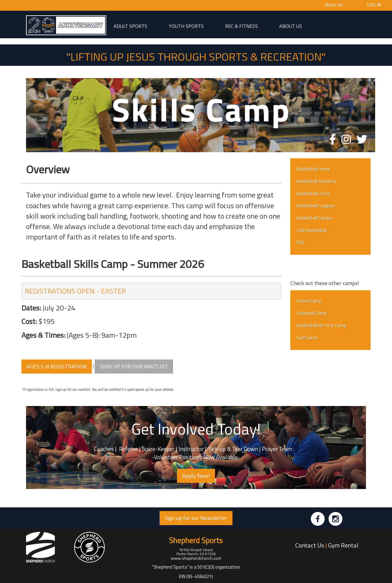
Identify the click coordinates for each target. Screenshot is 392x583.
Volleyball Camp (312, 313)
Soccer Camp (309, 301)
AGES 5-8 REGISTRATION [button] (57, 366)
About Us (334, 5)
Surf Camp (307, 338)
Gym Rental (343, 545)
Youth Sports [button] (186, 26)
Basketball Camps (314, 218)
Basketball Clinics (313, 193)
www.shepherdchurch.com (196, 558)
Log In (374, 4)
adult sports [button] (130, 26)
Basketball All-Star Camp (321, 325)
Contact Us (310, 545)
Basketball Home (313, 169)
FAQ (300, 242)
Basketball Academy (317, 181)
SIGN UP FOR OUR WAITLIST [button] (134, 366)
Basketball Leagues (316, 206)
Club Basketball (312, 230)
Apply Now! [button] (196, 476)
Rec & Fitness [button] (241, 26)
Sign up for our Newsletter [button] (196, 518)
